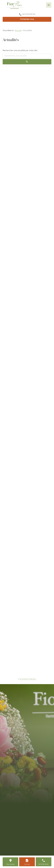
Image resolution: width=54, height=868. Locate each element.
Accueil (18, 31)
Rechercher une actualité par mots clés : (20, 51)
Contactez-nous (27, 19)
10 (34, 679)
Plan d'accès (10, 864)
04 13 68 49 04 (29, 14)
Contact (27, 864)
